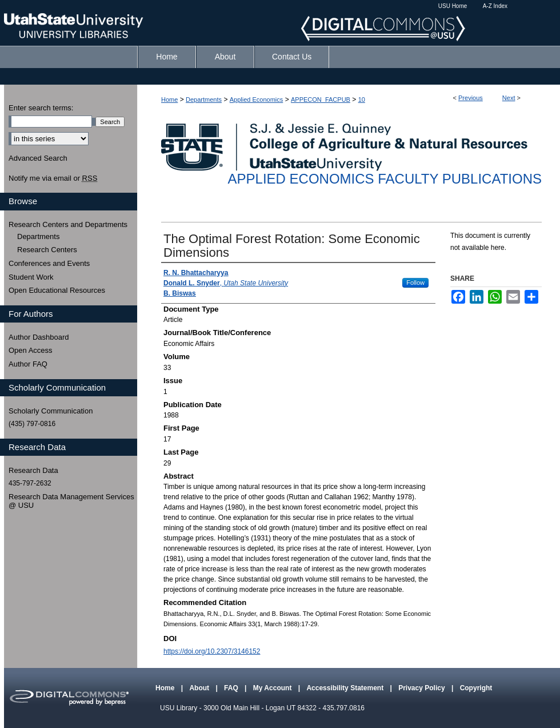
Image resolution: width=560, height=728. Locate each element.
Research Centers (47, 250)
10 (362, 100)
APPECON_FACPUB (321, 100)
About (200, 688)
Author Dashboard (39, 337)
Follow (415, 283)
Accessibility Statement (346, 688)
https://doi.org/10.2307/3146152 (212, 651)
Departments (204, 100)
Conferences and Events (49, 263)
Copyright (476, 688)
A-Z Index (495, 6)
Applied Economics (257, 100)
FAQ (232, 688)
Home (169, 100)
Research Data (33, 470)
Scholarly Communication (51, 411)
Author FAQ (28, 364)
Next (509, 98)
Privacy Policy (423, 688)
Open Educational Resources (57, 290)
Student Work (31, 277)
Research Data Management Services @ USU (71, 501)
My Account (273, 688)
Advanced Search (38, 158)
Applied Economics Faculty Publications (385, 179)
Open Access (31, 350)
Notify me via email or (53, 178)
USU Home (453, 6)
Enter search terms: (41, 108)
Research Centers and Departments (68, 224)
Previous (471, 98)
